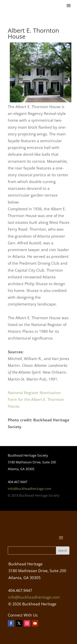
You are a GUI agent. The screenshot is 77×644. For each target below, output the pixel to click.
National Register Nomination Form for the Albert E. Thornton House (36, 399)
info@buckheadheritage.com (29, 489)
